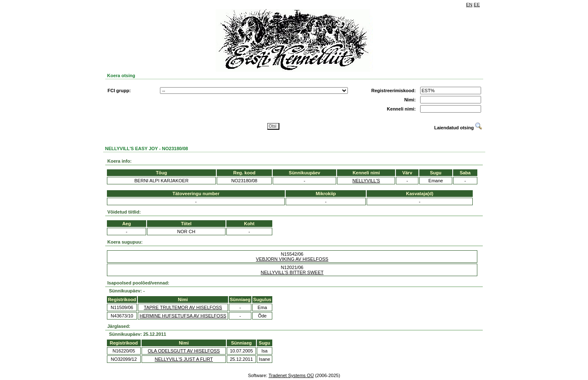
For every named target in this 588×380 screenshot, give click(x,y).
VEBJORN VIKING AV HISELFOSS (292, 259)
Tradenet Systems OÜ (291, 375)
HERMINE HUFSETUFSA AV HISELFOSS (183, 316)
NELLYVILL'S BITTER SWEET (292, 272)
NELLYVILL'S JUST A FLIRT (184, 359)
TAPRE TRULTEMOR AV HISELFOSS (183, 307)
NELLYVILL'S (366, 181)
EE (477, 5)
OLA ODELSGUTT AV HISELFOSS (184, 351)
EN (469, 5)
